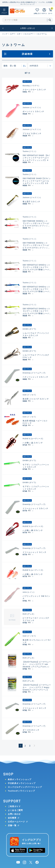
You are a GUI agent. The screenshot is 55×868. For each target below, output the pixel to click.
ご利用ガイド (14, 806)
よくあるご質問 (15, 810)
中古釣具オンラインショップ (22, 783)
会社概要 (12, 818)
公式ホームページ (16, 822)
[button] (3, 28)
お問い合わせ (14, 814)
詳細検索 (27, 54)
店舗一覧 (12, 825)
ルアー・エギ (15, 34)
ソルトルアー (28, 34)
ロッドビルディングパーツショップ (25, 787)
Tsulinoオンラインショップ (21, 791)
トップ (5, 34)
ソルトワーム (41, 34)
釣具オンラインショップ (20, 779)
